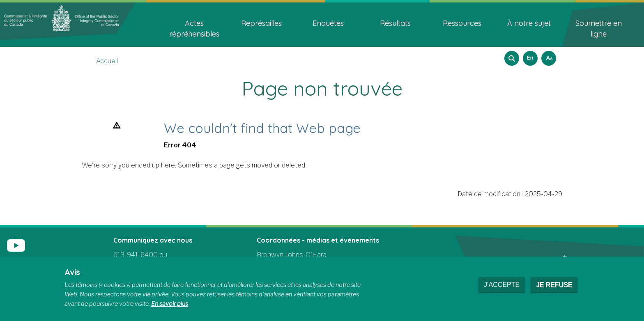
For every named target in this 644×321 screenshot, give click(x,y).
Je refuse (554, 285)
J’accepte (502, 285)
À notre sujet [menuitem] (529, 23)
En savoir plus (170, 304)
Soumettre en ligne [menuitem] (599, 29)
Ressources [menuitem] (462, 23)
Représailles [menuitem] (261, 23)
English (529, 56)
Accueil (107, 61)
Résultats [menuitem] (395, 23)
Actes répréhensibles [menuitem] (194, 29)
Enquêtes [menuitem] (328, 23)
